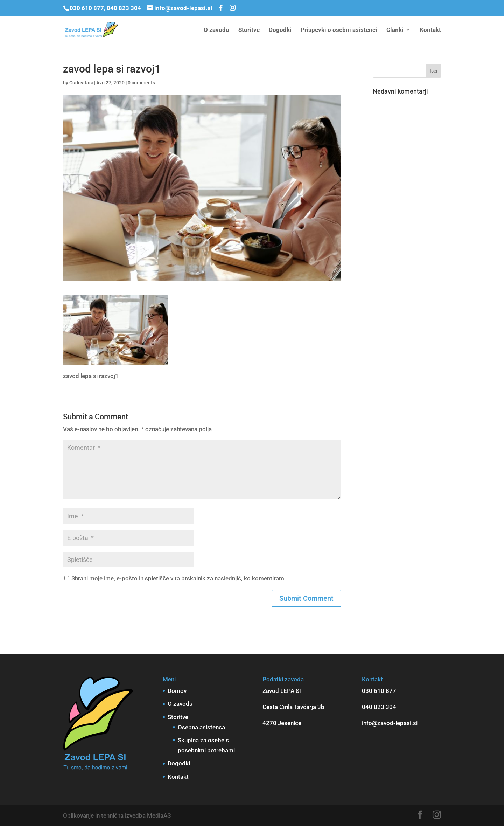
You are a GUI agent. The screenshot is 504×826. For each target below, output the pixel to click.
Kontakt (430, 30)
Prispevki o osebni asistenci (339, 30)
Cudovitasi (81, 83)
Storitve (249, 30)
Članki (395, 30)
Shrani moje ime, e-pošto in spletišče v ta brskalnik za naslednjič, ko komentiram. (179, 578)
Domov (177, 691)
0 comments (141, 83)
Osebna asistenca (201, 727)
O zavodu (216, 30)
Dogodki (280, 30)
